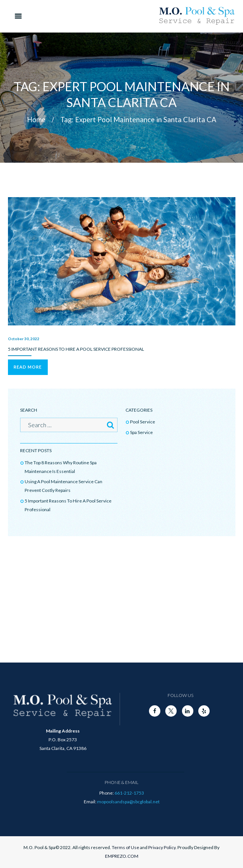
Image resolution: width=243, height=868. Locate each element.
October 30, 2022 (24, 339)
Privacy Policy (162, 847)
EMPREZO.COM (122, 856)
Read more (28, 367)
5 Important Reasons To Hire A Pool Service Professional (76, 349)
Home (36, 120)
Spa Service (141, 432)
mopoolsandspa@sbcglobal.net (128, 802)
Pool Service (143, 422)
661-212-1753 (129, 793)
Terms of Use (125, 847)
